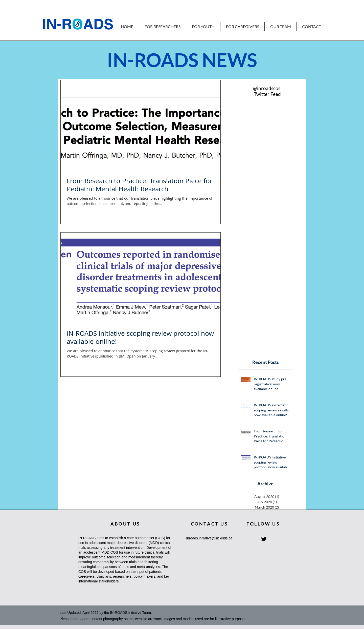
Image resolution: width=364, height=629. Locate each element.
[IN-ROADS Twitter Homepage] (264, 539)
